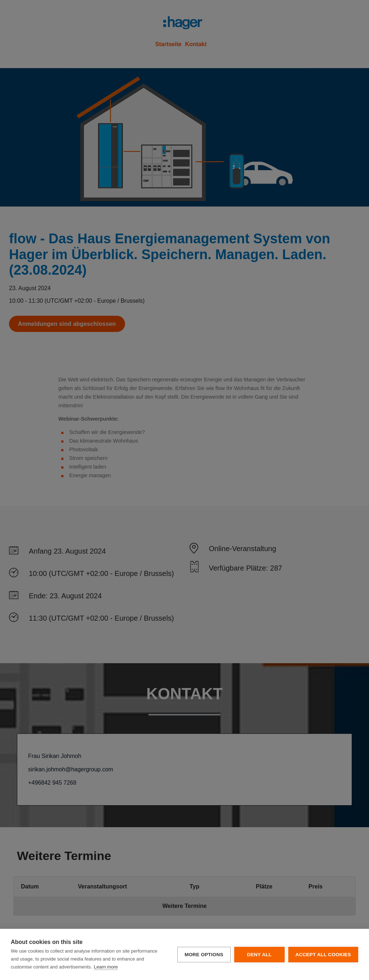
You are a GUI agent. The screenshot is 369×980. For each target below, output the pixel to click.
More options (204, 955)
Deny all (259, 955)
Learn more (106, 967)
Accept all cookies (323, 955)
